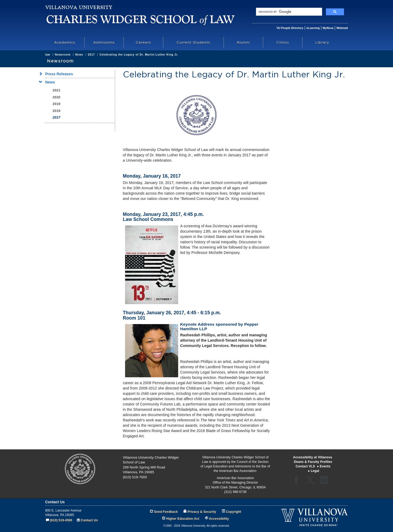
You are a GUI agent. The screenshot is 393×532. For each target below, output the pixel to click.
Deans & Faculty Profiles (313, 462)
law (48, 55)
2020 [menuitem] (56, 97)
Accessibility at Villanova (313, 457)
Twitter (312, 482)
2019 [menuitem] (56, 104)
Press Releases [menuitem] (57, 74)
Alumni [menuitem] (243, 42)
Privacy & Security (202, 512)
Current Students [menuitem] (193, 42)
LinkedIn (326, 482)
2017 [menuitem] (56, 117)
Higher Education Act (183, 519)
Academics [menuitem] (65, 42)
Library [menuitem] (322, 42)
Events (325, 466)
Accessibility (219, 519)
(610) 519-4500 (61, 520)
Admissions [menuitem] (104, 42)
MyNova (328, 28)
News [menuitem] (48, 82)
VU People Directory (290, 28)
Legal (315, 471)
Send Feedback (166, 512)
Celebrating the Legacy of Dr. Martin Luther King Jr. (139, 55)
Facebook (298, 482)
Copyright (234, 512)
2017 (91, 55)
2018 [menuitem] (56, 111)
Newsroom (63, 55)
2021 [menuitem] (56, 90)
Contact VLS (305, 466)
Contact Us (89, 520)
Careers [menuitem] (143, 42)
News (79, 55)
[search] (289, 12)
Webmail (342, 28)
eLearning (313, 28)
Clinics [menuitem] (283, 42)
